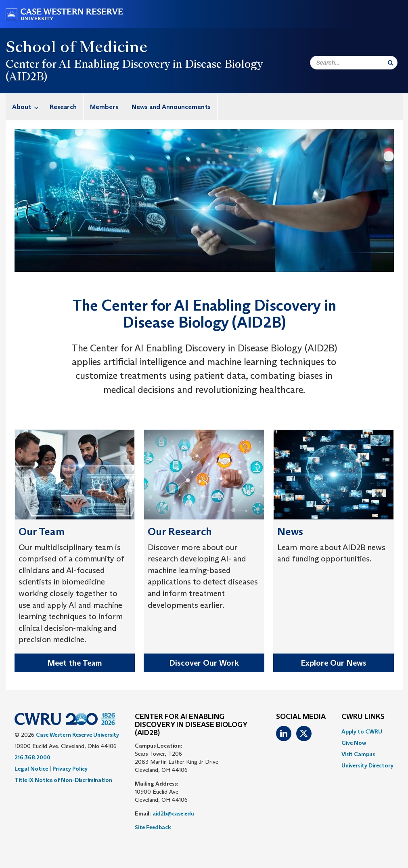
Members (104, 107)
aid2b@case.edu (173, 813)
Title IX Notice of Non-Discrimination (63, 780)
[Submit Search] (390, 63)
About (27, 107)
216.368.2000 (32, 757)
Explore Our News (334, 663)
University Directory (367, 765)
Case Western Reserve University (77, 735)
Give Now (354, 743)
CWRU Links (363, 717)
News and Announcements (171, 107)
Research (63, 107)
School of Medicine (77, 46)
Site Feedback (153, 827)
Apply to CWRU (362, 731)
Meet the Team (75, 663)
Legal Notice (31, 769)
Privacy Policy (70, 769)
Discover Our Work (204, 663)
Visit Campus (358, 754)
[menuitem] (24, 107)
